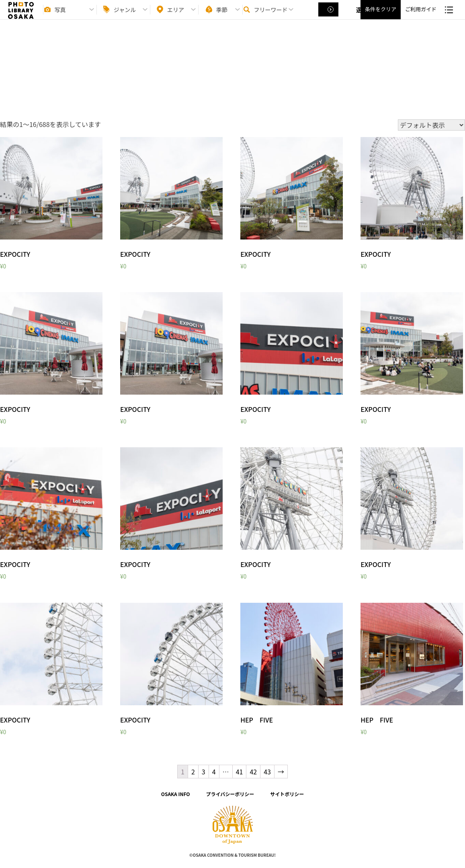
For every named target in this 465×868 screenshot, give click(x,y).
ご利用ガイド (421, 16)
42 (253, 772)
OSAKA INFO (176, 794)
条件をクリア (381, 16)
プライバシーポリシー (230, 794)
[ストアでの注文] (431, 125)
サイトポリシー (287, 794)
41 (240, 772)
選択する (329, 16)
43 (267, 772)
